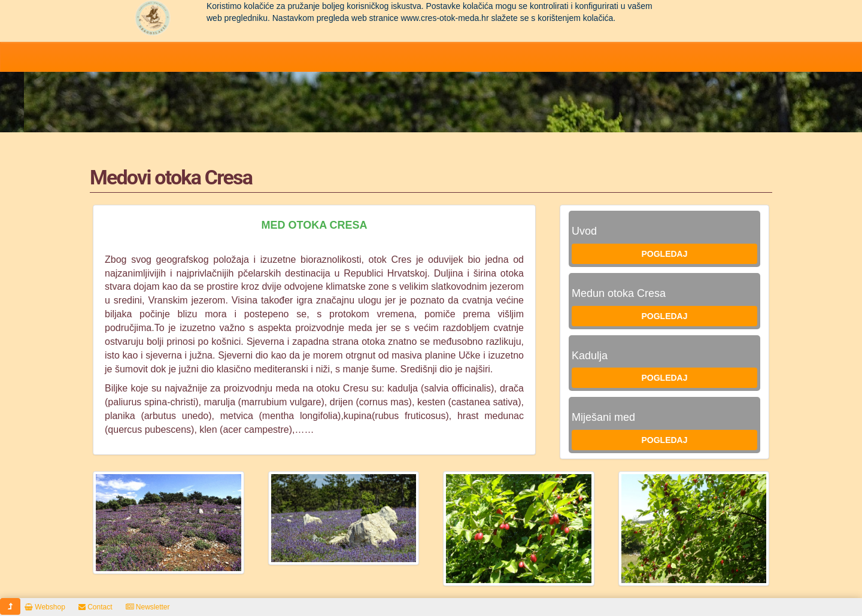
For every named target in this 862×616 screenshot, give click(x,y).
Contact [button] (95, 607)
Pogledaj (664, 254)
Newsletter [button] (148, 607)
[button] (10, 606)
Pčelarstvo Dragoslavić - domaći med (153, 18)
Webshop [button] (45, 607)
